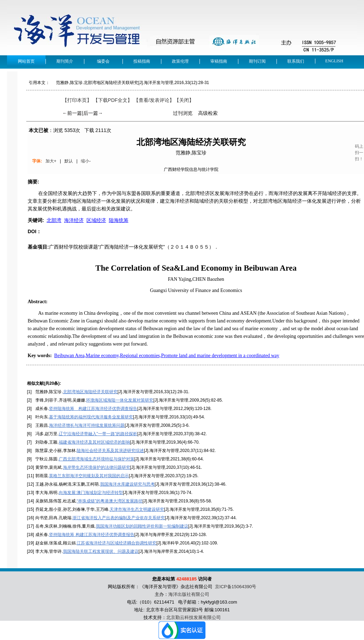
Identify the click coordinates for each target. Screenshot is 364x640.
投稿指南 (142, 61)
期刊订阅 (257, 61)
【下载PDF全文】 (113, 100)
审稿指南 (219, 61)
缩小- (86, 161)
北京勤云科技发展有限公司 (194, 617)
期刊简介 (65, 61)
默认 (69, 161)
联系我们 (296, 61)
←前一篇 (72, 113)
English (334, 61)
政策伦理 (180, 61)
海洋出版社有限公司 (189, 594)
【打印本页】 (77, 100)
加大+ (51, 161)
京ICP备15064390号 (236, 587)
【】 (154, 100)
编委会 (103, 61)
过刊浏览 (183, 113)
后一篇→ (93, 113)
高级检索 (208, 113)
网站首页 (26, 61)
